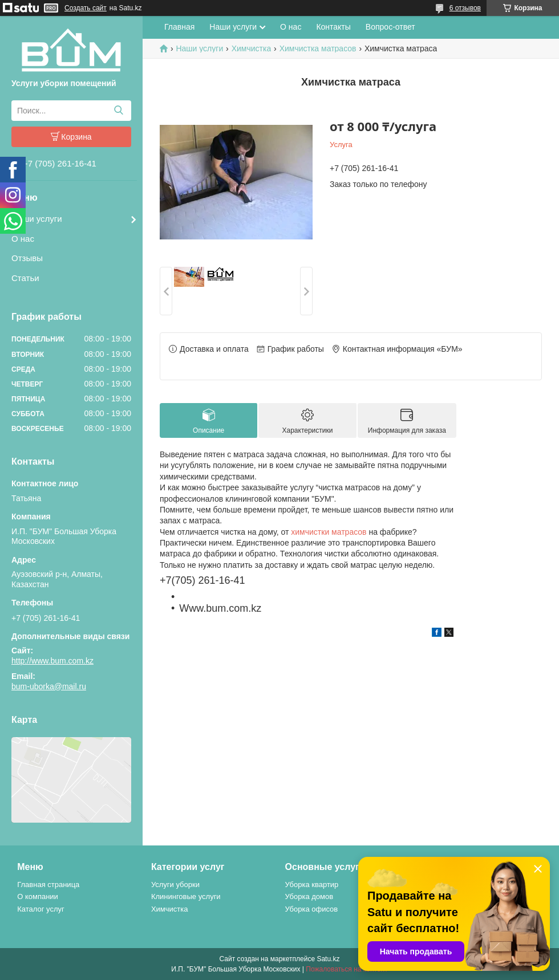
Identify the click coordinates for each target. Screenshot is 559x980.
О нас (23, 239)
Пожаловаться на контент (347, 969)
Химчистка (252, 48)
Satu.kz (328, 959)
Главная (179, 27)
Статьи (25, 278)
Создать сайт (86, 8)
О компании (38, 896)
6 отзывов (465, 8)
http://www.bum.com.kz (52, 661)
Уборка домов (309, 896)
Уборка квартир (312, 885)
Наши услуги (37, 219)
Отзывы (27, 258)
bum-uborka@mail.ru (49, 686)
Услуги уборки (175, 885)
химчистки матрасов (329, 532)
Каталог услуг (41, 909)
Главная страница (48, 885)
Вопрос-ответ (390, 27)
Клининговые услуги (186, 896)
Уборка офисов (312, 909)
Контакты (333, 27)
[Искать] (118, 111)
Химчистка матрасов (318, 48)
